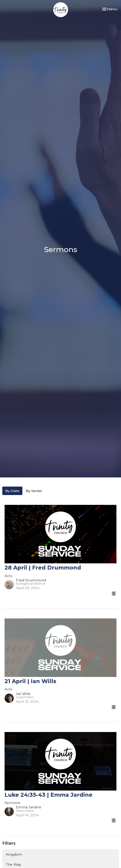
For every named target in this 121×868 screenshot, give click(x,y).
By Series (34, 491)
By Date (12, 491)
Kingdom (14, 854)
